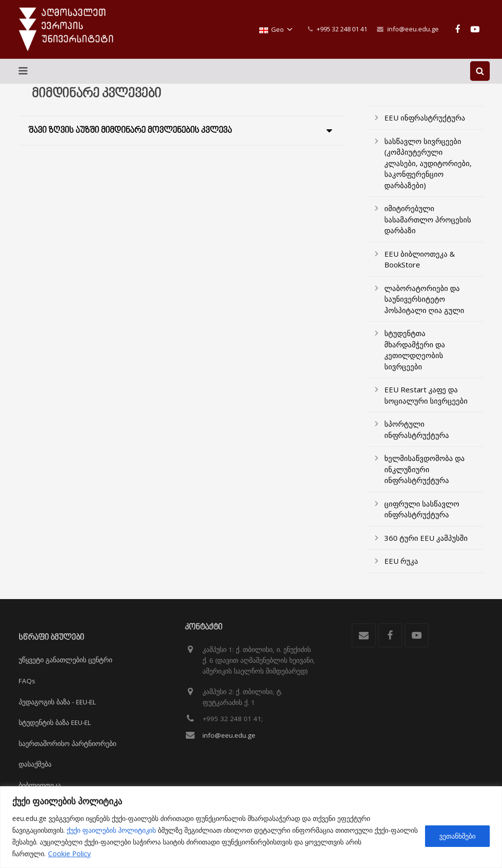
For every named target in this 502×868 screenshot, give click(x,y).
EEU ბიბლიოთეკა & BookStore (420, 267)
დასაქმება (35, 765)
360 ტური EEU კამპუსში (426, 545)
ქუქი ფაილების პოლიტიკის (111, 830)
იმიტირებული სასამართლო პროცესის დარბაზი (428, 227)
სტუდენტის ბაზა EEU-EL (55, 723)
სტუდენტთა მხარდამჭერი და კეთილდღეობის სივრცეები (415, 358)
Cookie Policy (69, 854)
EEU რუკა (401, 569)
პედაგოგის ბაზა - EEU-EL (57, 702)
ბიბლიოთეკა (40, 785)
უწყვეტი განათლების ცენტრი (65, 660)
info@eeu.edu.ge (413, 29)
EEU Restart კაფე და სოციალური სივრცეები (426, 403)
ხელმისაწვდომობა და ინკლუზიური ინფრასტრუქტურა (425, 477)
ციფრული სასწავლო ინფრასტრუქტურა (422, 517)
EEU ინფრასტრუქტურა (425, 125)
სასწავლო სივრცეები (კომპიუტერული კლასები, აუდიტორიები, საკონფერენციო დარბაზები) (428, 170)
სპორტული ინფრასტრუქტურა (417, 437)
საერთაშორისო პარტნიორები (67, 744)
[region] (251, 827)
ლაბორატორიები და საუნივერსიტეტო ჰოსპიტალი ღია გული (424, 306)
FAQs (27, 681)
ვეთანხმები (457, 836)
